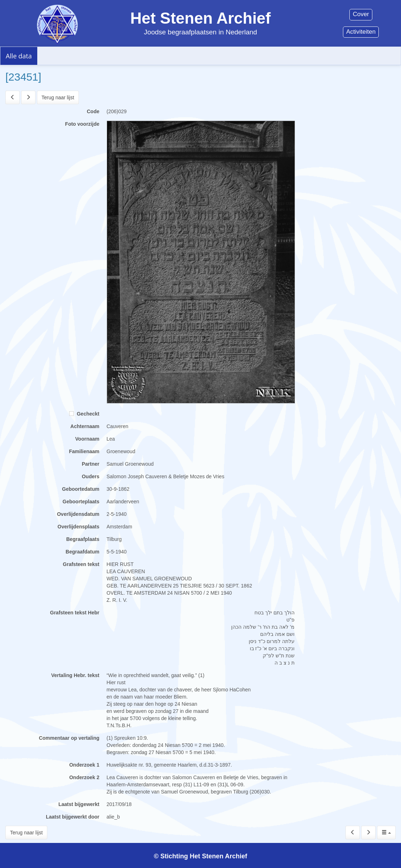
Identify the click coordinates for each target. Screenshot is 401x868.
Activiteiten (361, 32)
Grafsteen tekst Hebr (75, 613)
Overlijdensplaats (79, 527)
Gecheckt (84, 414)
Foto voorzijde (82, 124)
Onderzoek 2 (84, 777)
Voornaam (87, 439)
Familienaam (84, 451)
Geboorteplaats (81, 502)
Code (93, 111)
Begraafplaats (83, 539)
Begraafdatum (82, 552)
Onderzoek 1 (84, 765)
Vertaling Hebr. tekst (75, 675)
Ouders (90, 476)
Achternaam (85, 426)
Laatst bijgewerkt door (73, 817)
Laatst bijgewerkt (79, 804)
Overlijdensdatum (78, 514)
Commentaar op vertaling (69, 738)
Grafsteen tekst (81, 564)
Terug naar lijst (58, 97)
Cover (361, 14)
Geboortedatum (81, 489)
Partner (90, 464)
